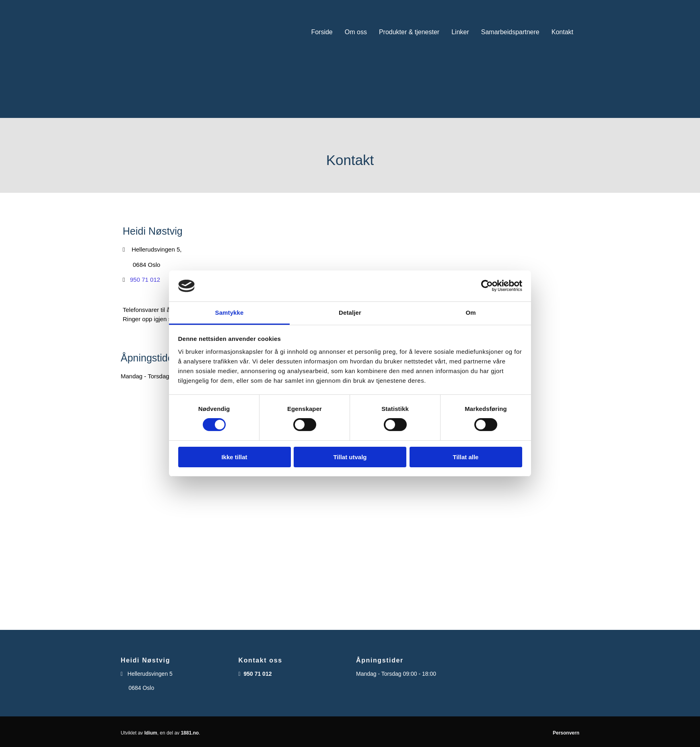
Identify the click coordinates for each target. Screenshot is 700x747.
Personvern (566, 733)
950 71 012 (145, 280)
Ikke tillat (234, 457)
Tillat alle (466, 457)
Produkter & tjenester (409, 32)
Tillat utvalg (350, 457)
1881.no (190, 733)
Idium (151, 733)
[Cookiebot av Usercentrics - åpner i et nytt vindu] (487, 286)
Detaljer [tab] (350, 313)
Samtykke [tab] (230, 313)
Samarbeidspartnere (510, 32)
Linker (460, 32)
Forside (322, 32)
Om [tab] (470, 313)
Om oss (356, 32)
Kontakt (562, 32)
